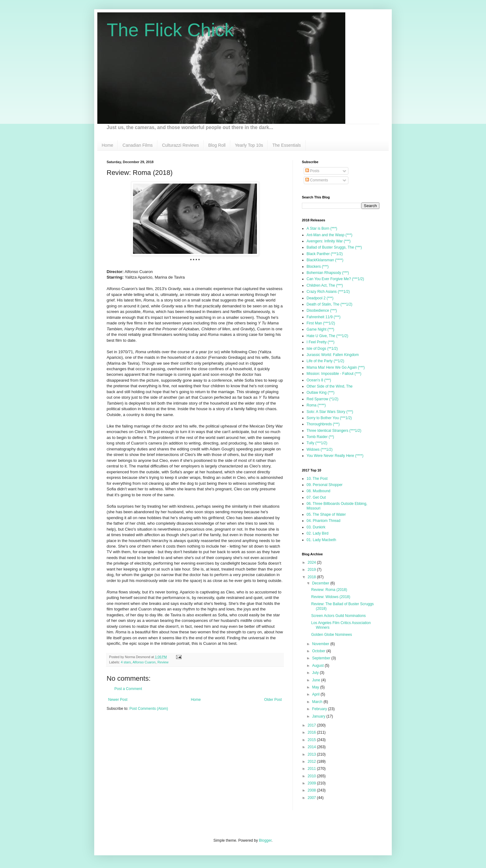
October (319, 651)
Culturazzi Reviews (181, 145)
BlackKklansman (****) (325, 260)
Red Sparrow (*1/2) (323, 399)
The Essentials (287, 145)
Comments (317, 180)
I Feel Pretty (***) (320, 342)
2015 (312, 740)
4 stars (126, 662)
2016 (312, 732)
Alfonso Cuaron (144, 662)
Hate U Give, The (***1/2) (327, 336)
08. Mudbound (318, 491)
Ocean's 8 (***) (319, 380)
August (318, 666)
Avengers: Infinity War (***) (329, 241)
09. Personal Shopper (325, 485)
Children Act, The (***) (325, 285)
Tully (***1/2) (317, 443)
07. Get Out (316, 497)
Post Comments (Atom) (149, 709)
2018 (312, 577)
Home (107, 145)
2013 (312, 754)
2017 (312, 725)
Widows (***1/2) (320, 449)
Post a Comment (128, 689)
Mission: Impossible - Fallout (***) (334, 374)
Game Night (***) (320, 329)
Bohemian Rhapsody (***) (328, 273)
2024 (312, 562)
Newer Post (118, 700)
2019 (312, 570)
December (321, 583)
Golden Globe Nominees (331, 635)
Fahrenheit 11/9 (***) (323, 317)
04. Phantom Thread (323, 521)
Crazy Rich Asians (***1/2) (328, 292)
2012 (312, 762)
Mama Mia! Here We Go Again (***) (336, 367)
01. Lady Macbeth (321, 540)
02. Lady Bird (318, 533)
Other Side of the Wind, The (330, 386)
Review (163, 662)
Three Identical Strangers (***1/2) (334, 431)
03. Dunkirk (316, 527)
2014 (312, 747)
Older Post (273, 700)
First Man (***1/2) (321, 323)
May (316, 687)
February (320, 709)
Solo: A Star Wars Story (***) (330, 412)
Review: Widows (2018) (331, 597)
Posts (312, 171)
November (321, 644)
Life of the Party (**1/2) (325, 361)
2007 (312, 798)
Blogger (265, 840)
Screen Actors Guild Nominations (338, 616)
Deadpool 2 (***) (320, 298)
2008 (312, 790)
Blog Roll (217, 145)
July (316, 673)
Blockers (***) (318, 267)
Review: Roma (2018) (329, 590)
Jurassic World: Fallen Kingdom (333, 355)
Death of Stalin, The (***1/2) (329, 304)
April (316, 694)
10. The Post (317, 479)
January (319, 716)
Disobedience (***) (322, 310)
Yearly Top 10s (249, 145)
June (317, 680)
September (322, 658)
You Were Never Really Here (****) (335, 456)
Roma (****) (316, 405)
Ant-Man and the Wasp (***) (329, 235)
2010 (312, 776)
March (318, 702)
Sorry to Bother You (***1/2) (329, 418)
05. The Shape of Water (326, 514)
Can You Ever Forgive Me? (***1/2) (335, 279)
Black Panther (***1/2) (325, 254)
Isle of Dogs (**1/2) (322, 349)
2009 (312, 783)
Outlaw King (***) (320, 393)
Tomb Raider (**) (320, 437)
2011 (312, 769)
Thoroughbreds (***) (323, 424)
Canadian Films (137, 145)
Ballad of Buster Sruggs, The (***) (334, 247)
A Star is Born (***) (322, 228)
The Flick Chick (170, 30)
